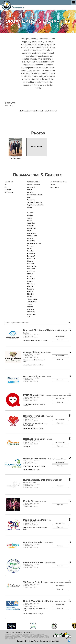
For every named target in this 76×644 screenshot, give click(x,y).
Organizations (54, 187)
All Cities (30, 215)
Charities (53, 185)
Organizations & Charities (35, 205)
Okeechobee (31, 284)
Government (31, 200)
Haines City (31, 259)
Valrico (29, 304)
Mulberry (30, 281)
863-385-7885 (60, 442)
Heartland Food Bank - (38, 439)
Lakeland (30, 274)
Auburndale (31, 223)
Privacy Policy (19, 633)
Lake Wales (31, 271)
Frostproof (18, 7)
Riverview (30, 294)
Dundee (30, 248)
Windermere (31, 312)
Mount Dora (31, 279)
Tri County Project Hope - (46, 582)
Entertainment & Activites (35, 195)
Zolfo (29, 317)
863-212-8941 (60, 419)
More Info (60, 340)
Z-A (6, 187)
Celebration (31, 241)
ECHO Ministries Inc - (47, 395)
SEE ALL (9, 106)
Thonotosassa (32, 302)
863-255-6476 (60, 586)
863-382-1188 (60, 356)
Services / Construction (35, 202)
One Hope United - (38, 542)
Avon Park (31, 226)
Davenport (31, 246)
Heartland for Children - (45, 459)
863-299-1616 (60, 523)
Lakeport (30, 276)
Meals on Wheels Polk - (37, 520)
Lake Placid (31, 269)
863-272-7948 (60, 399)
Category (8, 190)
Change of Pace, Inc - (37, 352)
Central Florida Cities (34, 243)
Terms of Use (10, 633)
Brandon (30, 238)
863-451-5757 (60, 336)
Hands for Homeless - (38, 416)
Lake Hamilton (32, 266)
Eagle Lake (31, 251)
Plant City (30, 286)
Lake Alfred (31, 264)
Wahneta (30, 307)
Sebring (30, 297)
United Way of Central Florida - (44, 601)
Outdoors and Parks (34, 185)
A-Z (6, 185)
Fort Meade (31, 253)
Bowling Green (32, 236)
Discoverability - (37, 376)
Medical (30, 207)
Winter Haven (32, 314)
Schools (30, 190)
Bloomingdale (32, 233)
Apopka (30, 218)
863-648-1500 (60, 605)
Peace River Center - (39, 562)
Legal (29, 197)
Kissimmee (31, 261)
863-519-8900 (60, 462)
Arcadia (30, 221)
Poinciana (30, 289)
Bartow (30, 231)
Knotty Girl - (35, 501)
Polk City (30, 292)
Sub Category (9, 192)
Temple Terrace (32, 299)
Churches (30, 192)
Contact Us (29, 633)
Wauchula (31, 309)
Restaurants (31, 187)
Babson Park (31, 228)
